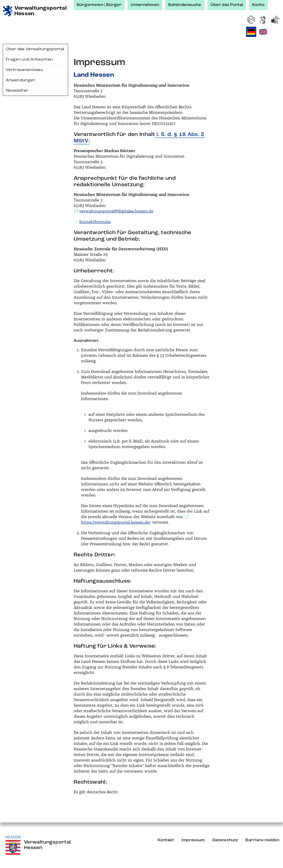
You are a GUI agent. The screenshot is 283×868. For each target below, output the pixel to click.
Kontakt (166, 840)
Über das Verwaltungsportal (35, 49)
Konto (258, 5)
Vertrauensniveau (24, 70)
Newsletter (17, 91)
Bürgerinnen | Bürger (99, 5)
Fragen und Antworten (29, 59)
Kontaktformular (95, 222)
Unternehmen (145, 5)
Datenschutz (225, 840)
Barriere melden (262, 840)
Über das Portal (227, 5)
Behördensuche (185, 5)
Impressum (193, 840)
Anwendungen (21, 80)
